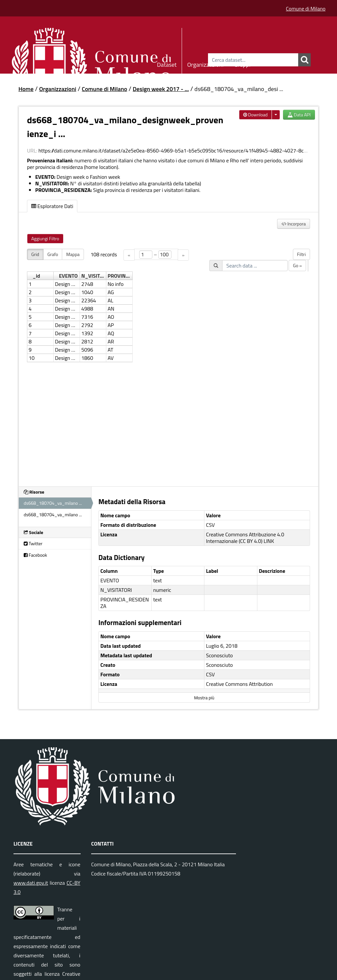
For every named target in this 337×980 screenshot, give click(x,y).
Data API (299, 115)
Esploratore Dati (52, 206)
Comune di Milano (306, 9)
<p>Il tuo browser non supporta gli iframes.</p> (168, 364)
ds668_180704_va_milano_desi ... (239, 89)
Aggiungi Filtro (45, 238)
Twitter (33, 543)
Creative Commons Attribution (239, 684)
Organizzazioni (206, 64)
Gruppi (242, 64)
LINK (269, 541)
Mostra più (204, 698)
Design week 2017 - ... (161, 89)
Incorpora (294, 224)
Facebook (35, 555)
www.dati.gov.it (31, 883)
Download (256, 115)
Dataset (167, 64)
